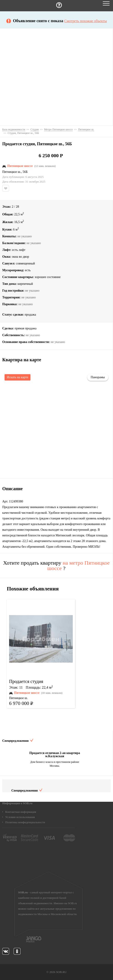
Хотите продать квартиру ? (56, 566)
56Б (25, 172)
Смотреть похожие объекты (86, 21)
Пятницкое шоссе (20, 166)
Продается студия (26, 681)
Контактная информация (21, 812)
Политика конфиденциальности (25, 822)
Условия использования (20, 817)
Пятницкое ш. (12, 172)
